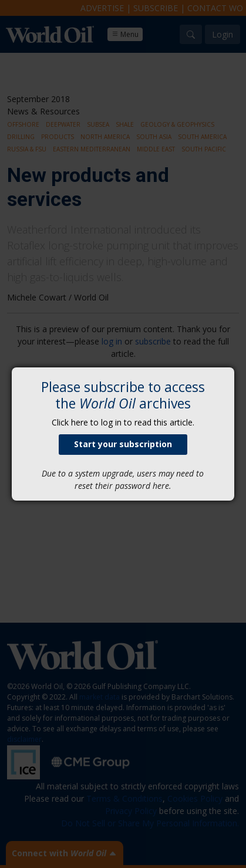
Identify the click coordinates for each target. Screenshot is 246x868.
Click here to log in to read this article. (123, 422)
